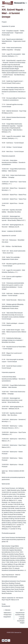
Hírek (3, 7)
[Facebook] (3, 640)
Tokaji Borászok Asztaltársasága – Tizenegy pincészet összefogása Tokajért (20, 616)
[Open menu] (26, 3)
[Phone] (9, 640)
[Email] (6, 640)
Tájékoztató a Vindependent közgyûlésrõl (8, 613)
